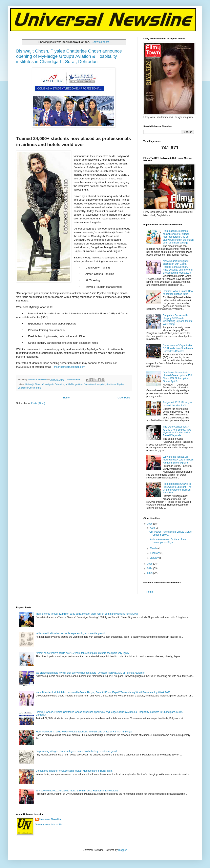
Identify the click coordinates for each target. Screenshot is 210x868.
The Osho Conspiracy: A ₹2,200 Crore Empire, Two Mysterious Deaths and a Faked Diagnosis (177, 431)
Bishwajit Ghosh (33, 384)
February (155, 553)
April (153, 528)
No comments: (74, 379)
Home (66, 398)
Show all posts (100, 42)
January (155, 558)
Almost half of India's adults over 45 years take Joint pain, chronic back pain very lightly (82, 653)
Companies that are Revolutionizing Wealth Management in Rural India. (74, 771)
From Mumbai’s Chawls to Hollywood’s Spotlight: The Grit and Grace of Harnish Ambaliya (177, 488)
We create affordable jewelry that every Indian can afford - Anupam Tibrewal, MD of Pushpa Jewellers (90, 673)
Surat (39, 388)
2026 (150, 524)
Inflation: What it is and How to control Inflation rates (178, 293)
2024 (150, 568)
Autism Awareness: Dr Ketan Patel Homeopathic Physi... (168, 541)
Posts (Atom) (38, 403)
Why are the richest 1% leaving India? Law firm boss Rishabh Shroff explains (178, 460)
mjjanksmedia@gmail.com (70, 367)
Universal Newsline (50, 819)
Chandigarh (48, 384)
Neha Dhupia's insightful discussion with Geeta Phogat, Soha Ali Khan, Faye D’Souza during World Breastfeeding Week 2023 (178, 267)
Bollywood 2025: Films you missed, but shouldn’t (177, 404)
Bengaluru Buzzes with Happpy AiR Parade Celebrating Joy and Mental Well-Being (178, 320)
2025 (150, 564)
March (154, 548)
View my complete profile (49, 825)
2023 (150, 573)
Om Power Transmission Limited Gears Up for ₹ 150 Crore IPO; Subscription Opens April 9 (177, 377)
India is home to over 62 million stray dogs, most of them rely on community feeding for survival (87, 614)
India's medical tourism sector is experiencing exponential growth (71, 633)
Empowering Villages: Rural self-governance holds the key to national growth (77, 751)
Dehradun (59, 384)
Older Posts (124, 398)
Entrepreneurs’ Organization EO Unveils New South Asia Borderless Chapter (178, 348)
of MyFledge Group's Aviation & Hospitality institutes (91, 384)
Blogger (122, 850)
